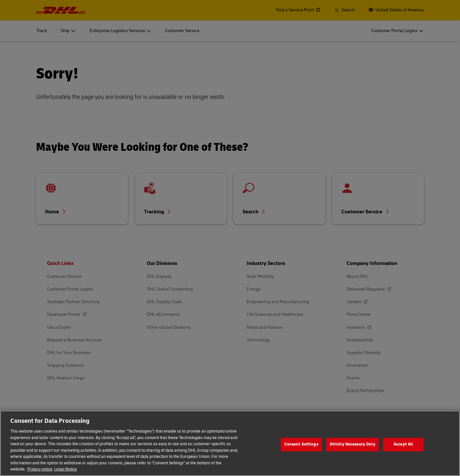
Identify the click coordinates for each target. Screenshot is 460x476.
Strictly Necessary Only (353, 450)
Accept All (403, 450)
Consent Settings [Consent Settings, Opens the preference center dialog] (301, 450)
